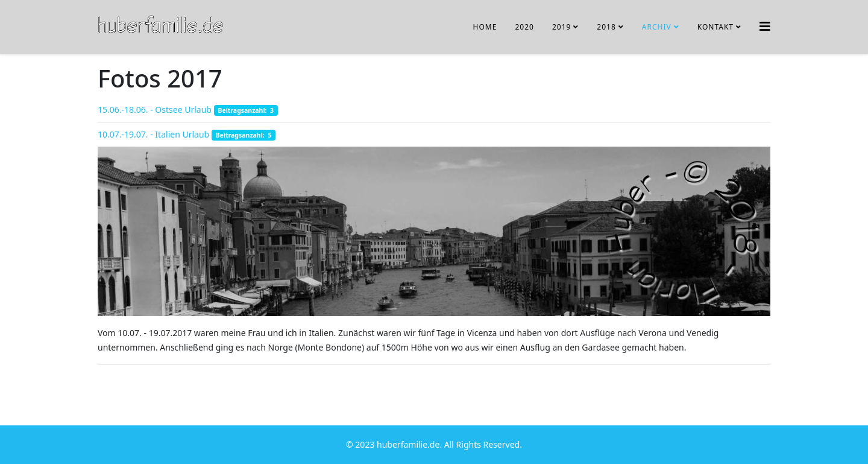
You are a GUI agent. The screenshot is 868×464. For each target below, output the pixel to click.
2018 (606, 27)
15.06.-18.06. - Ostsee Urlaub (155, 110)
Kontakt (715, 27)
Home (485, 27)
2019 (561, 27)
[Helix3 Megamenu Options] (765, 26)
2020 (524, 27)
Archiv (657, 27)
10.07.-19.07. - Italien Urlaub (153, 134)
